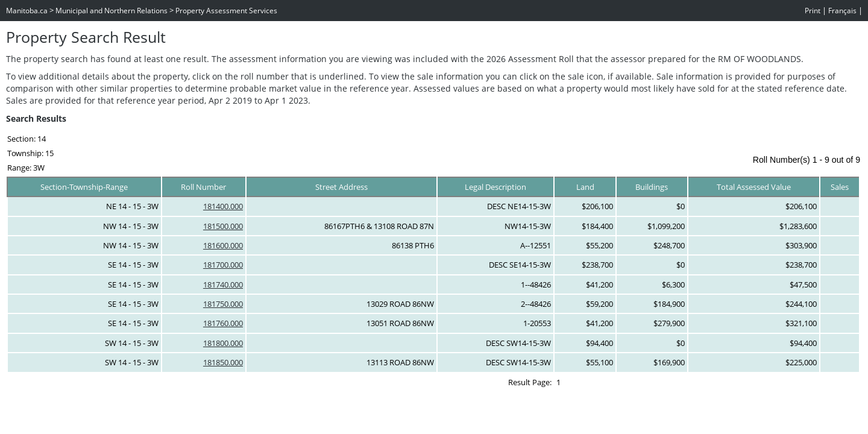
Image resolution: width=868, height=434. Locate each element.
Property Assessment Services (226, 11)
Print (813, 11)
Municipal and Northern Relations (112, 11)
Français (842, 11)
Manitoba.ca (27, 11)
